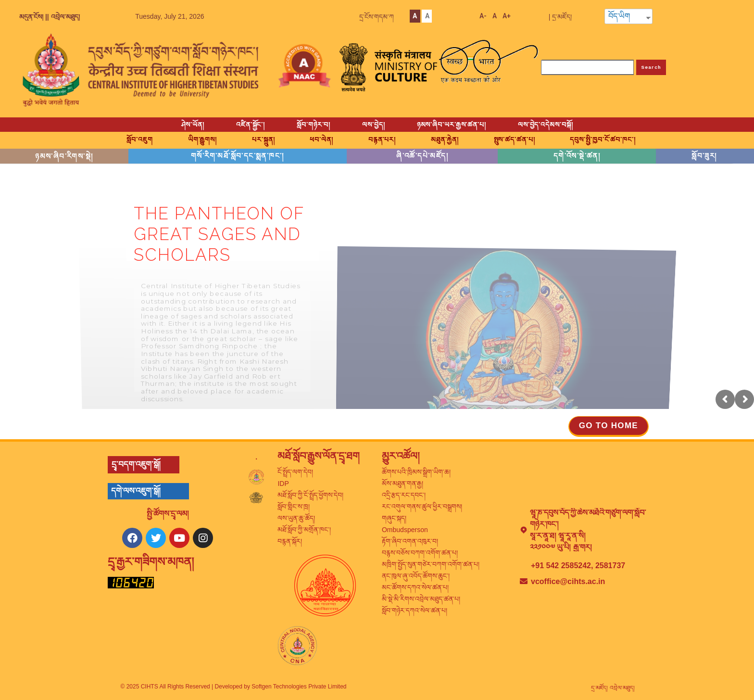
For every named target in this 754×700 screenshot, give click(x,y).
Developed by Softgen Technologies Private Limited (281, 687)
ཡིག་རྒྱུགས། (202, 140)
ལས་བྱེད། (373, 125)
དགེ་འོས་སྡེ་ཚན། (577, 156)
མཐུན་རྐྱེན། (445, 140)
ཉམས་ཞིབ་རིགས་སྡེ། (64, 156)
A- (483, 16)
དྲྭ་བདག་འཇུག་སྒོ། (136, 465)
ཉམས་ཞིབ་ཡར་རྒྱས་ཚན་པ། (452, 125)
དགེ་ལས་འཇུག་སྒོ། (136, 491)
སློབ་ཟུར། (704, 156)
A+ (507, 16)
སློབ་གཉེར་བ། (314, 125)
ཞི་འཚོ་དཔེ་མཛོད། (422, 156)
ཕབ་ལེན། (321, 140)
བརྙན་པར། (382, 140)
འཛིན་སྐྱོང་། (251, 125)
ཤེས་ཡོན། (193, 125)
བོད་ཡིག (619, 16)
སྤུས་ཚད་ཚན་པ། (515, 140)
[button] (609, 426)
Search (651, 67)
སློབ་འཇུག (139, 140)
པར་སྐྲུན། (263, 140)
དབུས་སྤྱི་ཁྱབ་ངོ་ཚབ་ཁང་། (603, 140)
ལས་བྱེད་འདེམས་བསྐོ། (546, 125)
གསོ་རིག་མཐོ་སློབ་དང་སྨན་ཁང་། (238, 156)
